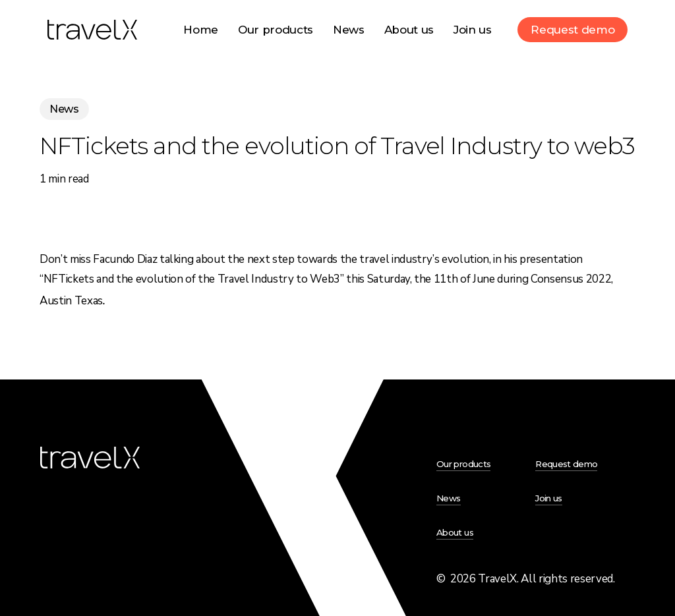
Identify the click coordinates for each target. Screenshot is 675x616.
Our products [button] (463, 464)
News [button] (448, 498)
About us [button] (455, 532)
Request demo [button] (566, 464)
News (64, 109)
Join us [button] (548, 498)
